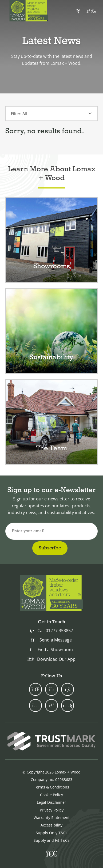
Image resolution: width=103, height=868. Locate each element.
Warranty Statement (52, 818)
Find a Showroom (51, 650)
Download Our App (51, 659)
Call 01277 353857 (51, 631)
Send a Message (51, 640)
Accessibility (51, 825)
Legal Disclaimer (51, 802)
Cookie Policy (51, 795)
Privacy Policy (52, 810)
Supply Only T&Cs (52, 833)
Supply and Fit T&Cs (51, 840)
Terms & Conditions (51, 787)
